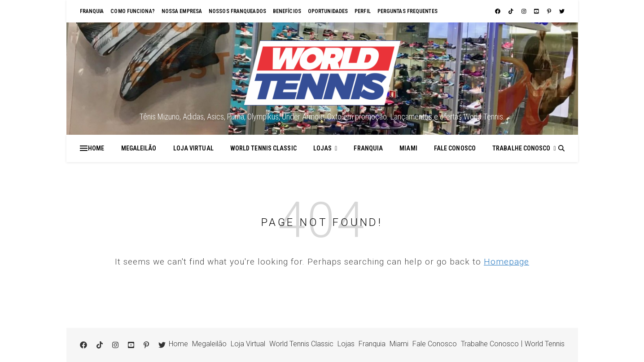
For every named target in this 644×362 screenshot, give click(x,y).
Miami (408, 148)
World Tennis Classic (263, 148)
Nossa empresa (182, 11)
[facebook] (498, 11)
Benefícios (287, 11)
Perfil (363, 11)
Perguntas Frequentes (407, 11)
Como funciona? (132, 11)
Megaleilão (139, 148)
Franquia (92, 11)
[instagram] (525, 11)
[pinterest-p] (550, 11)
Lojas (323, 148)
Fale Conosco (455, 148)
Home (96, 148)
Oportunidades (328, 11)
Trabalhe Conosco (521, 148)
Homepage (506, 262)
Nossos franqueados (237, 11)
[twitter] (562, 11)
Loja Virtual (193, 148)
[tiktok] (512, 11)
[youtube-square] (537, 11)
